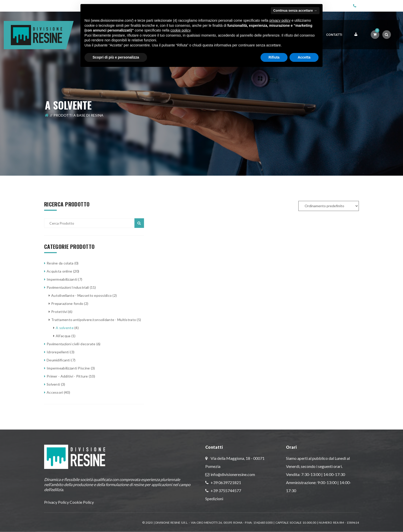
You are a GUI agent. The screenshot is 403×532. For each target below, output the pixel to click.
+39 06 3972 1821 (376, 5)
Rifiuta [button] (274, 57)
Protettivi (59, 312)
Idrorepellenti (58, 352)
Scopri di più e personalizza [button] (116, 57)
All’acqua (63, 336)
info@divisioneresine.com (233, 474)
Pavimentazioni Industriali (68, 287)
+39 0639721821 (225, 482)
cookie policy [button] (180, 30)
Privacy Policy (56, 502)
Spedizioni (214, 499)
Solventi (53, 384)
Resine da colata (60, 263)
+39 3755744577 (225, 490)
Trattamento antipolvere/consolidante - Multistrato (94, 320)
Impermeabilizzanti (62, 279)
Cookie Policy (82, 502)
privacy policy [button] (280, 20)
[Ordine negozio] (329, 206)
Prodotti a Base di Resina (78, 120)
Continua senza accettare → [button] (295, 10)
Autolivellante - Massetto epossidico (81, 295)
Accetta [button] (304, 57)
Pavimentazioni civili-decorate (71, 344)
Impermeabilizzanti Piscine (68, 368)
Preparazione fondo (67, 303)
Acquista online (59, 271)
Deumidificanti (59, 360)
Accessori (55, 392)
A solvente (65, 328)
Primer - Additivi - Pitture (67, 376)
